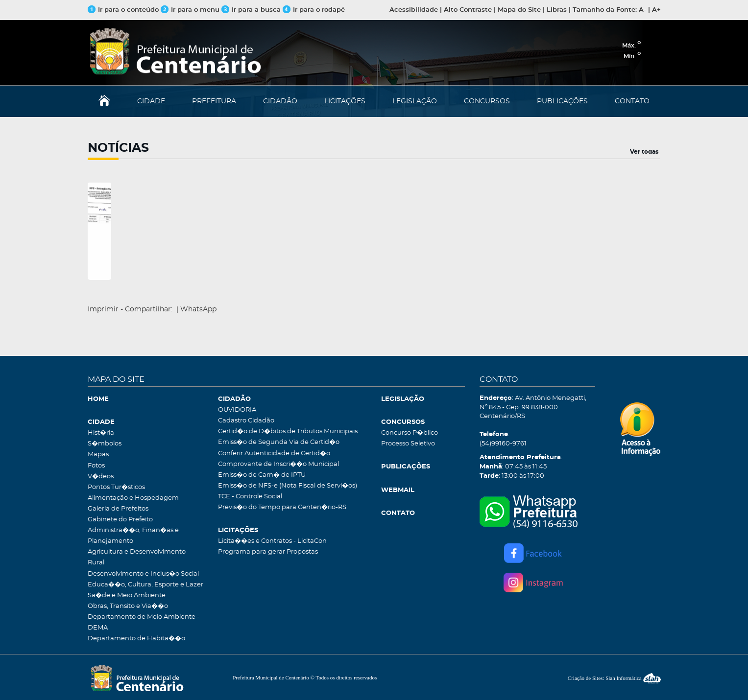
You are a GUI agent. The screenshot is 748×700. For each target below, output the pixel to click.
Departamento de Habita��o (136, 639)
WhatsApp (198, 309)
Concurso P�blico (410, 433)
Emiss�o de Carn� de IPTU (262, 475)
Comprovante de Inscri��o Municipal (278, 464)
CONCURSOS (487, 101)
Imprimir (103, 309)
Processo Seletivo (408, 444)
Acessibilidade (414, 10)
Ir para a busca (251, 10)
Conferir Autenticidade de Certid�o (274, 454)
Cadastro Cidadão (246, 421)
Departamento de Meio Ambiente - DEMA (144, 622)
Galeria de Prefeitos (118, 509)
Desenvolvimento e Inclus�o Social (143, 574)
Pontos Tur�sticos (116, 487)
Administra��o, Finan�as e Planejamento (133, 536)
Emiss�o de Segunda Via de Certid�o (279, 442)
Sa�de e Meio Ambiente (127, 595)
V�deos (101, 477)
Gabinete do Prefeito (120, 520)
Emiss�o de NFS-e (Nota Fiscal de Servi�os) (288, 486)
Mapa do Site (519, 10)
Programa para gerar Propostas (268, 552)
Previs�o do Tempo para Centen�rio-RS (282, 507)
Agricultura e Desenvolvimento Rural (137, 557)
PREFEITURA (214, 101)
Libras (557, 10)
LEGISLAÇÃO (415, 101)
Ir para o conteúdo (123, 10)
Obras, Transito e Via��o (128, 606)
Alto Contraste (468, 10)
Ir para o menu (191, 10)
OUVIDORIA (237, 410)
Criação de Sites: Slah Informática (614, 678)
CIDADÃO (280, 101)
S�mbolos (105, 444)
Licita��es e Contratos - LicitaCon (272, 541)
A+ (656, 10)
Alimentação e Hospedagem (133, 498)
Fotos (96, 466)
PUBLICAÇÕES (562, 101)
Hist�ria (101, 433)
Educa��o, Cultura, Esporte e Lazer (145, 585)
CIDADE (151, 101)
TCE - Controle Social (250, 497)
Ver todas (644, 152)
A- (642, 10)
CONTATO (632, 101)
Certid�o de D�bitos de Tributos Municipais (288, 432)
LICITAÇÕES (345, 101)
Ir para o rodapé (314, 10)
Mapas (98, 455)
